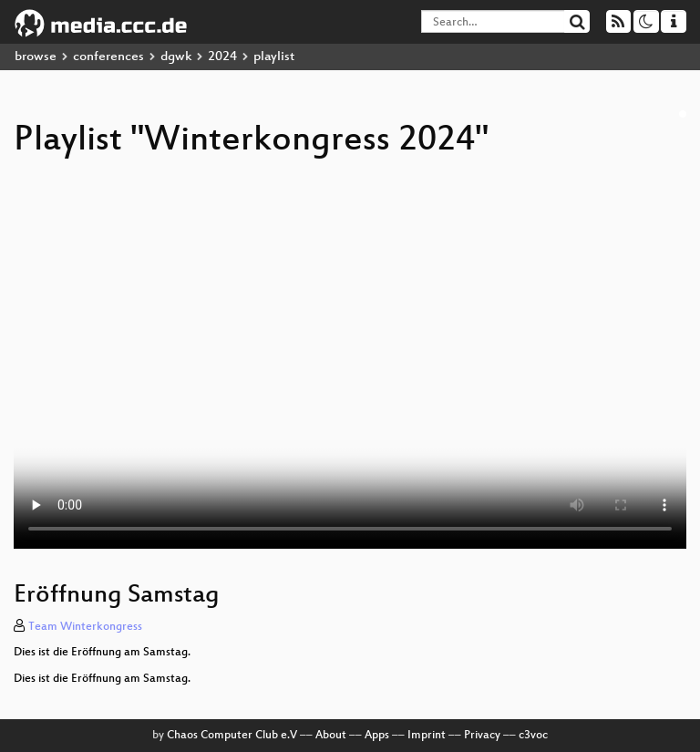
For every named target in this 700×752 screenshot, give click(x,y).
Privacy (482, 736)
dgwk (176, 57)
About (331, 736)
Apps (377, 736)
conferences (108, 57)
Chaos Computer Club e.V (232, 736)
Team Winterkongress (85, 627)
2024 (222, 57)
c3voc (533, 736)
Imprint (427, 736)
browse (36, 57)
